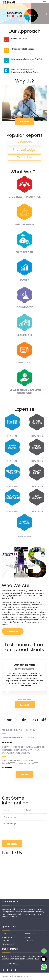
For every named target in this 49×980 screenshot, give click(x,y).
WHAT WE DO (8, 937)
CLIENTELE (29, 937)
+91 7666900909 (11, 964)
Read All (24, 775)
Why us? (24, 122)
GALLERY (5, 941)
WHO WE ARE (30, 934)
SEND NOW (12, 844)
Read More (26, 686)
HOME (4, 934)
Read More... (8, 742)
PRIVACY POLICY (9, 944)
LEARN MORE (13, 631)
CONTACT (29, 941)
